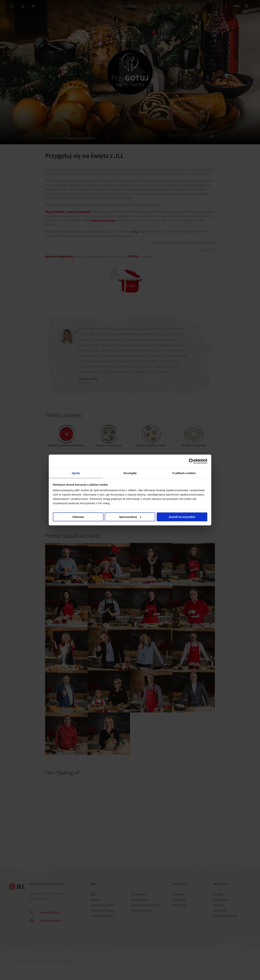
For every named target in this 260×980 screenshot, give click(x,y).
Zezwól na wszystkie (182, 518)
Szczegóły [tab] (130, 473)
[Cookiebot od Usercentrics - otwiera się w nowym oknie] (191, 461)
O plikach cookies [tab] (184, 473)
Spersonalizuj (130, 518)
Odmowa (78, 518)
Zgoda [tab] (76, 473)
